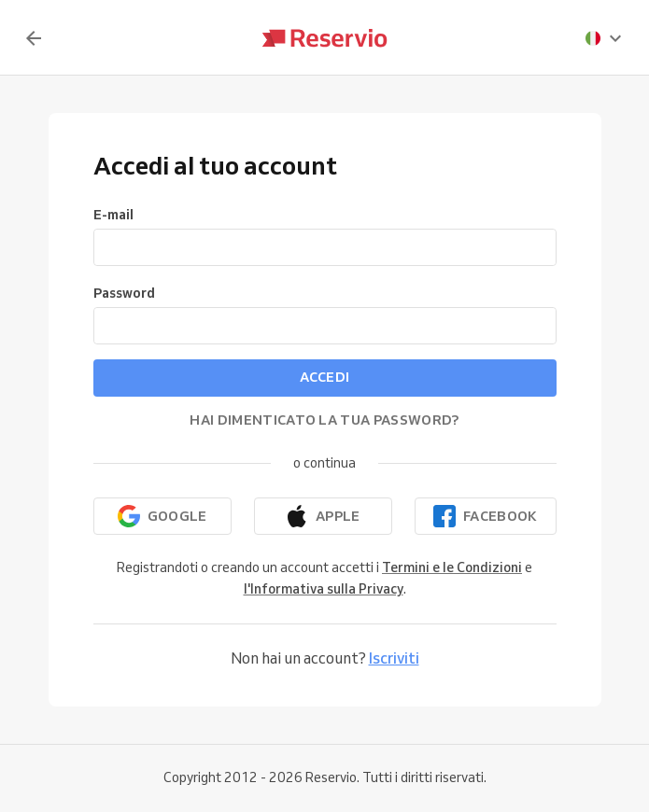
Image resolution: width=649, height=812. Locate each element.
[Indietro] (34, 38)
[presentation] (604, 38)
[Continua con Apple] (323, 516)
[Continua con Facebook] (486, 516)
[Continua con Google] (162, 516)
